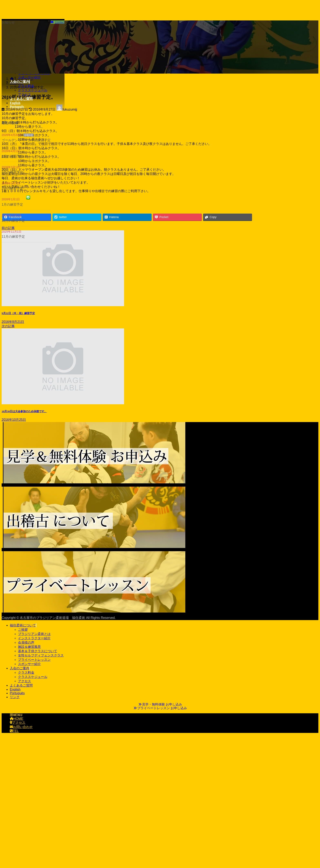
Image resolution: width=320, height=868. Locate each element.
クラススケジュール (33, 90)
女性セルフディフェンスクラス (41, 655)
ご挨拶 (23, 630)
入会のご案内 (20, 668)
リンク (15, 697)
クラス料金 (26, 86)
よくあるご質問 (21, 685)
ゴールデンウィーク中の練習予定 (26, 140)
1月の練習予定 (12, 204)
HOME (17, 719)
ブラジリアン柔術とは (34, 634)
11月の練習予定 (13, 237)
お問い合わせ (21, 727)
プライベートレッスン (34, 660)
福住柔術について (23, 625)
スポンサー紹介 (29, 77)
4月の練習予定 (12, 156)
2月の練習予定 (12, 188)
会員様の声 (26, 642)
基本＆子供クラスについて (38, 651)
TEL (14, 731)
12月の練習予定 (13, 221)
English (15, 689)
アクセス (24, 95)
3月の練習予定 (12, 172)
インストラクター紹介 (34, 638)
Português (17, 693)
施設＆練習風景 (29, 647)
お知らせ (29, 135)
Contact (58, 22)
